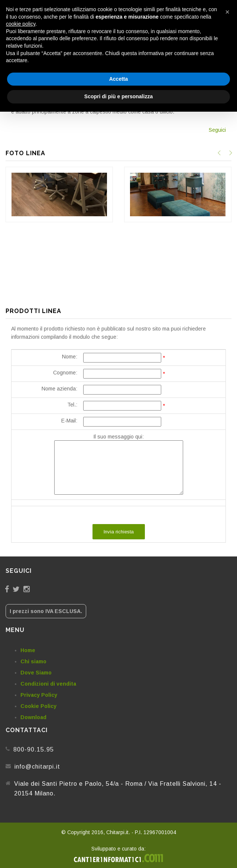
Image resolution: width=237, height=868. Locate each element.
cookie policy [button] (21, 24)
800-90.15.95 (34, 749)
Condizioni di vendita (48, 684)
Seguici (217, 130)
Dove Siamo (36, 673)
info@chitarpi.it (37, 767)
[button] (227, 12)
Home (28, 650)
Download (33, 717)
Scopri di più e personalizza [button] (118, 96)
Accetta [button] (119, 79)
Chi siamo (33, 661)
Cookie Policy (38, 706)
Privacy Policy (39, 695)
